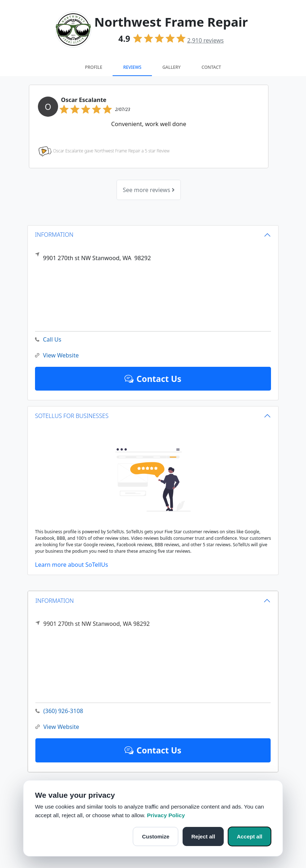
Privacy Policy (166, 815)
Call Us (48, 340)
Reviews (132, 67)
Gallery (172, 67)
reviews (206, 40)
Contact (211, 67)
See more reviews (148, 190)
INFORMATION (55, 601)
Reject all (203, 836)
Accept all (250, 836)
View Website (57, 727)
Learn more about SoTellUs (71, 565)
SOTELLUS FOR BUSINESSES (72, 416)
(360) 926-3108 (59, 711)
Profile (93, 67)
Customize (156, 836)
